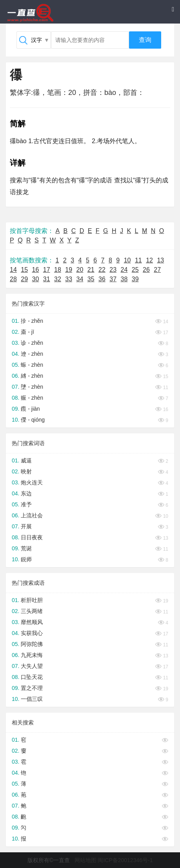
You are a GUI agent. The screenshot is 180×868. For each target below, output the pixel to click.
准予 (26, 504)
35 (91, 279)
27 (157, 270)
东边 (26, 493)
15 (24, 270)
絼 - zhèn (32, 376)
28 (13, 279)
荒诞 (26, 548)
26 (146, 270)
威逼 (26, 460)
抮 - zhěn (32, 321)
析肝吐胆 (32, 600)
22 (102, 270)
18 (58, 270)
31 (47, 279)
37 (113, 279)
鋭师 (26, 559)
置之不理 (32, 688)
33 (69, 279)
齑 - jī (27, 332)
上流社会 (32, 515)
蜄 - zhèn (32, 365)
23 (113, 270)
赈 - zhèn (32, 398)
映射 (26, 471)
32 (58, 279)
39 (135, 279)
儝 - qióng (33, 420)
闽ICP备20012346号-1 (125, 860)
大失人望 (32, 666)
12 (149, 260)
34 (80, 279)
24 (124, 270)
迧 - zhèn (32, 354)
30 (36, 279)
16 (36, 270)
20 (80, 270)
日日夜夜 (32, 537)
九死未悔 (32, 655)
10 (127, 260)
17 (47, 270)
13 (160, 260)
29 (24, 279)
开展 (26, 526)
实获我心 (32, 633)
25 (135, 270)
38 (124, 279)
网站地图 (85, 860)
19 (69, 270)
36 (102, 279)
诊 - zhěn (32, 343)
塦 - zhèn (32, 387)
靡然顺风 (32, 622)
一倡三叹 (32, 699)
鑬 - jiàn (30, 409)
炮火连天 (32, 482)
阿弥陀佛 (32, 644)
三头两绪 (32, 611)
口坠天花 (32, 677)
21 (91, 270)
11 (138, 260)
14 (13, 270)
